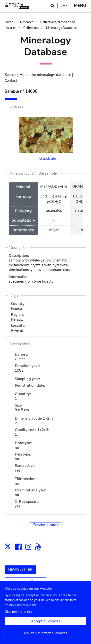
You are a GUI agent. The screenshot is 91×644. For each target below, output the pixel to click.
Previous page (46, 525)
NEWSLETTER (20, 570)
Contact (11, 81)
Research (27, 22)
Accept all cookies (46, 625)
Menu (80, 6)
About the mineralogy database (45, 75)
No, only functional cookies (46, 637)
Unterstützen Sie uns (25, 582)
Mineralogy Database (61, 28)
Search (10, 75)
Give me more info (18, 615)
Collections (31, 28)
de (65, 6)
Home (9, 22)
